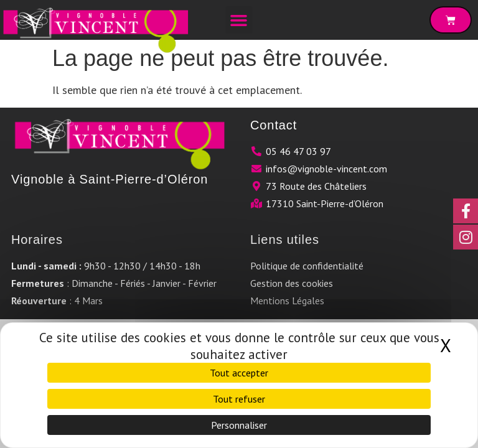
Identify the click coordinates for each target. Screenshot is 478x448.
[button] (239, 20)
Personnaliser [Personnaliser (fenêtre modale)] (239, 425)
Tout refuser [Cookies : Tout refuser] (239, 399)
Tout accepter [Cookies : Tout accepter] (239, 373)
